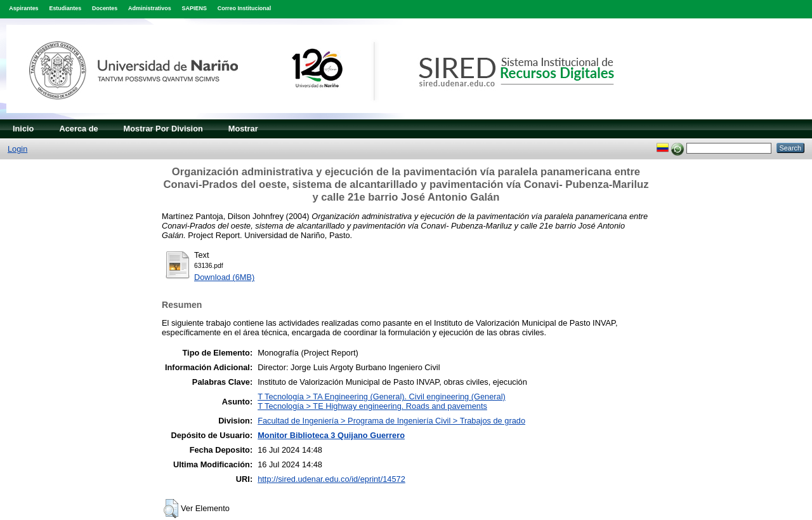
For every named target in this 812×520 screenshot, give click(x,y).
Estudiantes (65, 8)
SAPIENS (194, 8)
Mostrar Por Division (163, 129)
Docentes (105, 8)
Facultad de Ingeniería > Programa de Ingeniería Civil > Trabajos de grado (391, 421)
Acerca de (78, 129)
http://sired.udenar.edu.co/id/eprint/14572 (331, 479)
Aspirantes (23, 8)
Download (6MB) (224, 277)
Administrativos (150, 8)
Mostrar (243, 129)
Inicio (23, 129)
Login (17, 149)
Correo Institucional (245, 8)
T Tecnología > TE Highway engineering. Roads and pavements (372, 406)
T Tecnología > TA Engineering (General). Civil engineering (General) (382, 397)
